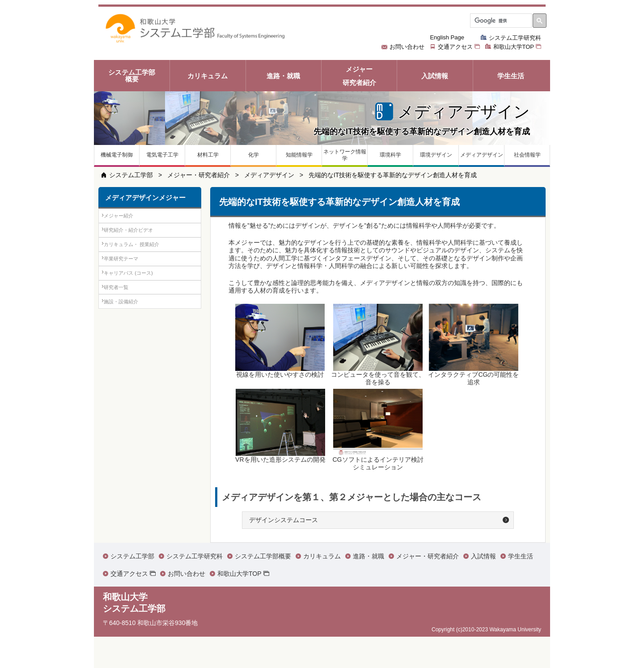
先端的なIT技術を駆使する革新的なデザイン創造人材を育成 (393, 175)
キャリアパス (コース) (138, 313)
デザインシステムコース (284, 520)
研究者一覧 (124, 336)
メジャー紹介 (127, 220)
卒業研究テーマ (129, 290)
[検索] (500, 21)
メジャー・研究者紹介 (199, 175)
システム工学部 (131, 175)
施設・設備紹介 (129, 359)
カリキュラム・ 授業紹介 (142, 266)
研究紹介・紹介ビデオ (138, 243)
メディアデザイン (269, 175)
